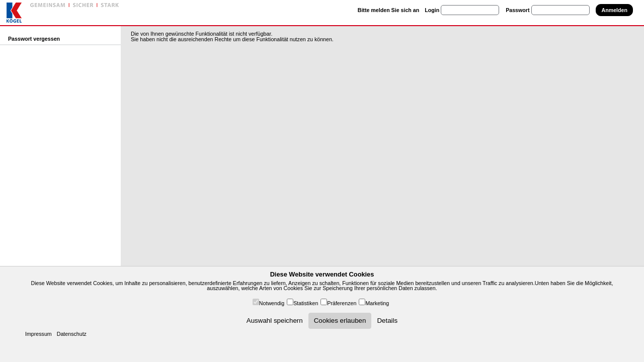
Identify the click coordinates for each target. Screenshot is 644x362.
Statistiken (306, 303)
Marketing (377, 303)
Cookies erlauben (340, 321)
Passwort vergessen (34, 39)
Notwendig (272, 303)
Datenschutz (72, 334)
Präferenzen (342, 303)
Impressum (38, 334)
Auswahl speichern (275, 321)
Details (387, 321)
